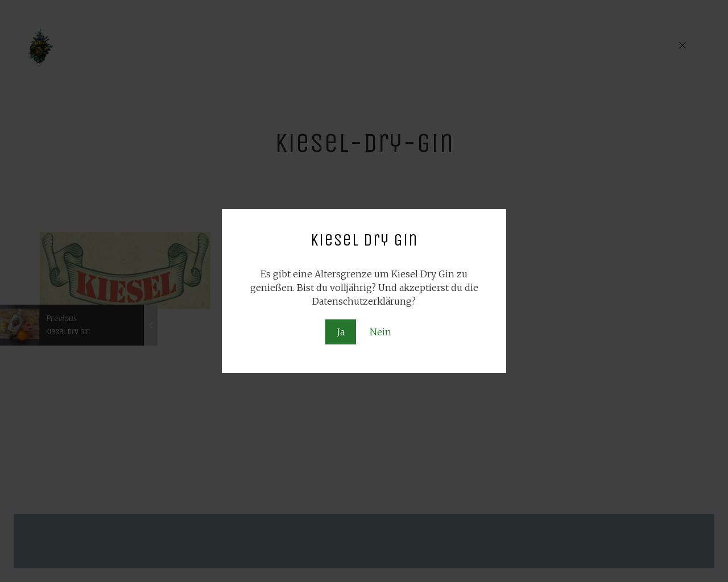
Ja (341, 332)
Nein (380, 332)
